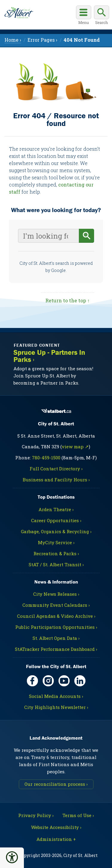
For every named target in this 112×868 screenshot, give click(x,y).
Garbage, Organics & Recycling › (56, 531)
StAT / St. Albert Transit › (56, 564)
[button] (12, 857)
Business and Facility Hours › (56, 480)
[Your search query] (48, 236)
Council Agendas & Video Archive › (56, 616)
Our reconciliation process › (56, 784)
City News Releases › (56, 594)
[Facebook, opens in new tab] (32, 681)
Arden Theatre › (56, 509)
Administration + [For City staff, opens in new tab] (56, 839)
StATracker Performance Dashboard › (56, 649)
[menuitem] (82, 40)
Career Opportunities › (56, 520)
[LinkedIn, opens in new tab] (80, 681)
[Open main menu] (84, 16)
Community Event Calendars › (56, 605)
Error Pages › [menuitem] (42, 40)
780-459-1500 (46, 458)
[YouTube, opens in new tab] (64, 681)
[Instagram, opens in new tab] (48, 681)
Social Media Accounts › (56, 696)
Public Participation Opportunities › (56, 627)
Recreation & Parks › (56, 553)
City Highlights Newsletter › (56, 707)
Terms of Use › (78, 815)
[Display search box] (102, 16)
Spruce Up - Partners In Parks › (49, 356)
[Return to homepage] (19, 13)
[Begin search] (86, 236)
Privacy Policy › (36, 815)
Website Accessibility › (56, 827)
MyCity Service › (56, 542)
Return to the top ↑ (67, 300)
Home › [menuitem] (13, 40)
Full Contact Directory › (56, 469)
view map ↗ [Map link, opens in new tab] (75, 447)
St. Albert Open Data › (56, 638)
